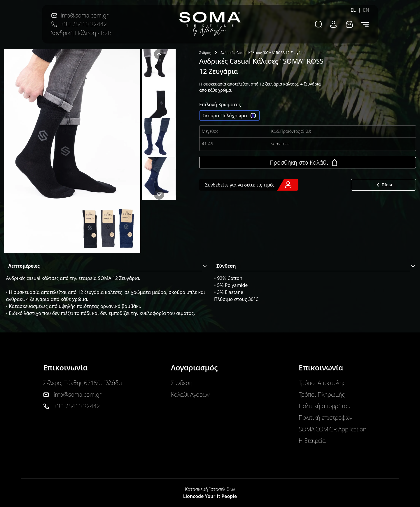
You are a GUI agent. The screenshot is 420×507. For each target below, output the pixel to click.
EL (353, 10)
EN (366, 10)
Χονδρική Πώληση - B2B (81, 33)
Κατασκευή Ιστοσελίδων (210, 489)
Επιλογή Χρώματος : (221, 104)
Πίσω (383, 185)
